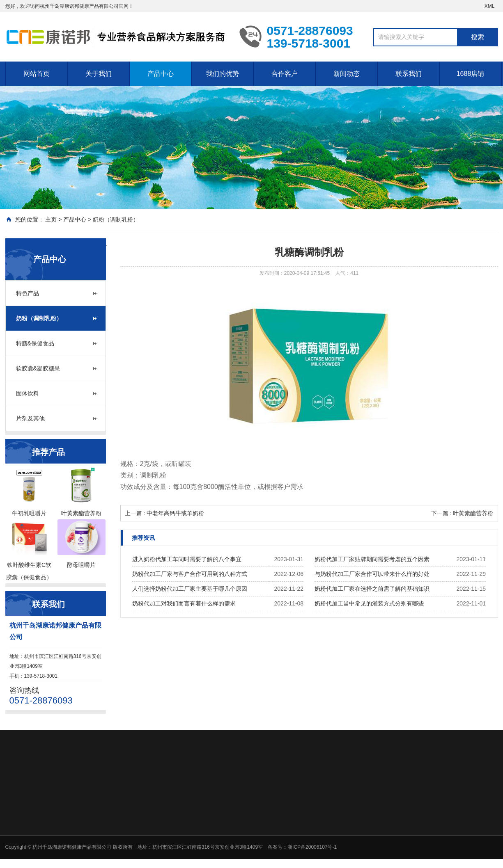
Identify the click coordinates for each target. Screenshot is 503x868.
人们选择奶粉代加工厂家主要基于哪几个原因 (190, 589)
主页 (51, 219)
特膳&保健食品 (35, 343)
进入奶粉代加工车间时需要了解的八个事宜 (187, 559)
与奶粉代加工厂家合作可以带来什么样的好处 (372, 574)
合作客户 (285, 74)
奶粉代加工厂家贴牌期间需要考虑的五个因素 (372, 559)
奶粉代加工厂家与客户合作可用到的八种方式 (190, 574)
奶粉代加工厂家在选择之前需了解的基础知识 (372, 589)
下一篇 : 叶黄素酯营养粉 (462, 513)
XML (490, 6)
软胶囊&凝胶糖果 (38, 368)
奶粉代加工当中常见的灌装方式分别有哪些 (369, 603)
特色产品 (28, 293)
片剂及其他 (30, 418)
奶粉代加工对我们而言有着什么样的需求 (184, 603)
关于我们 (99, 74)
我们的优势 (223, 74)
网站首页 (37, 74)
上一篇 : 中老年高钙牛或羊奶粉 (165, 513)
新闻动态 (347, 74)
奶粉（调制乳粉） (116, 219)
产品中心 (161, 74)
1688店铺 (471, 74)
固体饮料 (28, 393)
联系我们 (409, 74)
